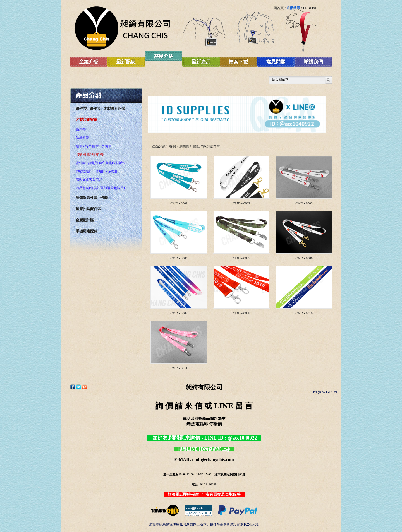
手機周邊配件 (87, 231)
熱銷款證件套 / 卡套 (92, 198)
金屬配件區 (85, 220)
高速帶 (81, 129)
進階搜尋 (293, 8)
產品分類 (159, 146)
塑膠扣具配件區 (88, 209)
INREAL (332, 392)
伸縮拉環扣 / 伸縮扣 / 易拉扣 (97, 171)
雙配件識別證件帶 (90, 155)
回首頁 (279, 8)
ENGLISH (310, 8)
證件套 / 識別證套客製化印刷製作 (100, 163)
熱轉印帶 (82, 138)
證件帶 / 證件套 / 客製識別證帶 (100, 108)
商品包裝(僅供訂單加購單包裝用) (100, 188)
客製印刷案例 (87, 120)
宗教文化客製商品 (89, 180)
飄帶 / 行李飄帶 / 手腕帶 (94, 146)
